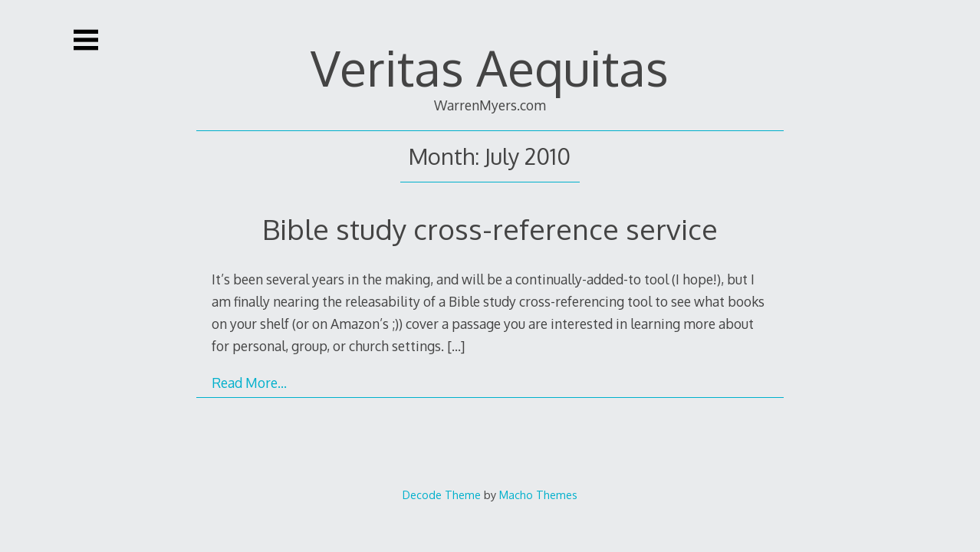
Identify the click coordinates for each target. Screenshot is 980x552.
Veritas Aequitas (490, 67)
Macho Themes (538, 495)
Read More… (249, 383)
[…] (456, 346)
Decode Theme (442, 495)
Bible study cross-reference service (490, 229)
